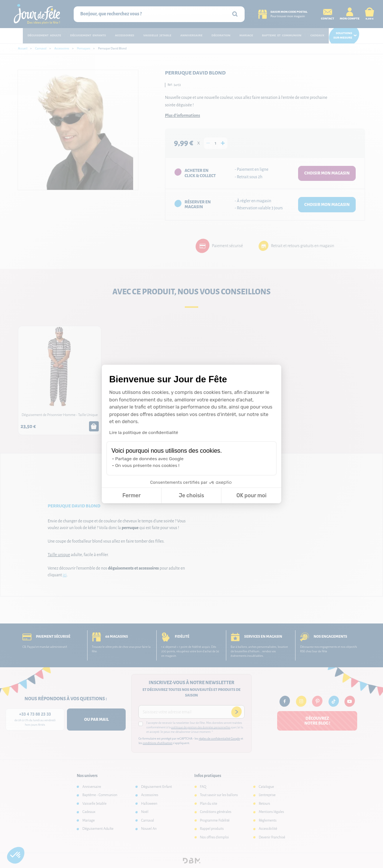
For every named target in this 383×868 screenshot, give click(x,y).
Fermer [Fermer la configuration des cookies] (131, 496)
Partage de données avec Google (149, 459)
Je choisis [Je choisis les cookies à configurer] (191, 496)
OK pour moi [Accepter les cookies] (252, 496)
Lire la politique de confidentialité (144, 433)
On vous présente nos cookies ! (147, 465)
